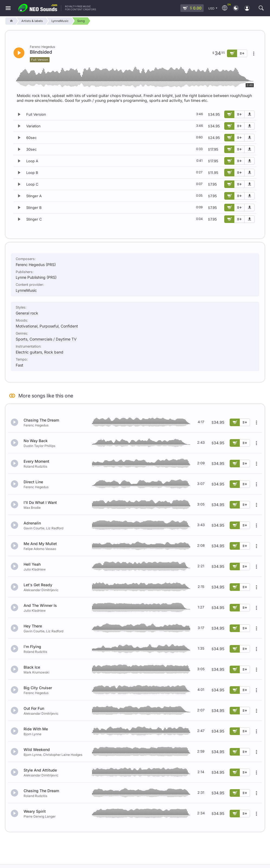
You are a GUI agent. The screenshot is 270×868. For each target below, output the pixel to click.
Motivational (27, 326)
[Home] (10, 21)
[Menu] (8, 8)
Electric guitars (29, 352)
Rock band (54, 352)
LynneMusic (26, 290)
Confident (69, 326)
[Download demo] (249, 114)
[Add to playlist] (239, 114)
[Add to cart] (229, 114)
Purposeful (49, 326)
